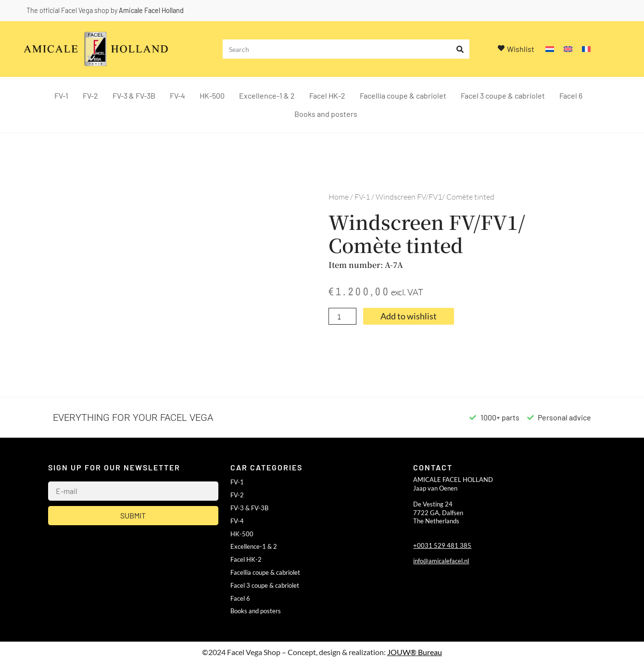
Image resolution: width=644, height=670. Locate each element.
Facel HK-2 (327, 95)
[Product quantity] (342, 316)
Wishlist (521, 49)
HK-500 (212, 95)
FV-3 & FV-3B (134, 95)
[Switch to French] (586, 49)
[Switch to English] (568, 49)
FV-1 (61, 95)
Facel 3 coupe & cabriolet (503, 95)
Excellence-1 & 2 (267, 95)
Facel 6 (571, 95)
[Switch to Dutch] (550, 49)
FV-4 (177, 95)
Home (339, 197)
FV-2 (90, 95)
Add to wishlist (409, 316)
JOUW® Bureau (415, 652)
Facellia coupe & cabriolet (403, 95)
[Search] (460, 49)
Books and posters (326, 114)
